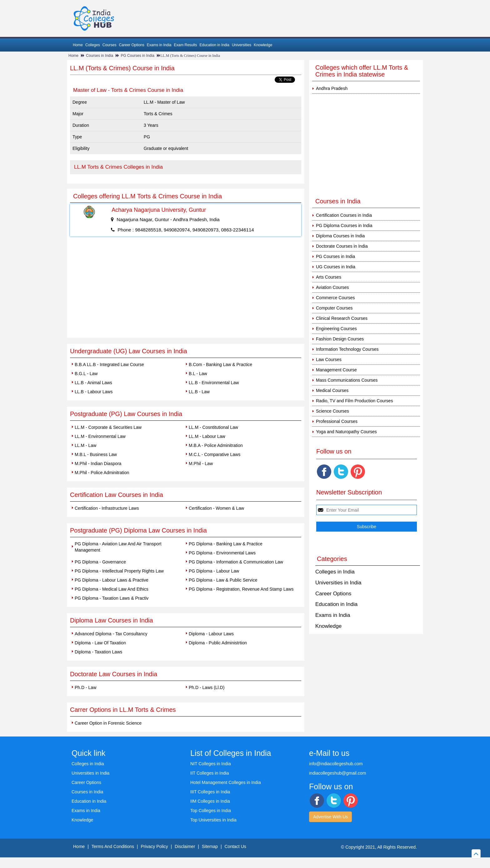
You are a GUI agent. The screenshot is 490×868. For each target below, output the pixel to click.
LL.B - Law (199, 392)
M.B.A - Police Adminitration (216, 445)
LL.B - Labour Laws (94, 392)
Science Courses (332, 411)
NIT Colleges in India (211, 764)
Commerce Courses (335, 298)
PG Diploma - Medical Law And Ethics (112, 589)
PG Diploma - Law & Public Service (223, 580)
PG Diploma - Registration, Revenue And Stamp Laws (241, 589)
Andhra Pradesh (332, 88)
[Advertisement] (186, 291)
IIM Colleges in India (210, 801)
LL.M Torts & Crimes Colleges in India (118, 167)
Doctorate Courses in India (342, 246)
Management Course (336, 370)
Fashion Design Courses (340, 339)
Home (78, 45)
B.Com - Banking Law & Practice (220, 365)
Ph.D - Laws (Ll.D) (207, 687)
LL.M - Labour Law (207, 436)
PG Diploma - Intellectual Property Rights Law (119, 571)
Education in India (215, 45)
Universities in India (338, 583)
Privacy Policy (154, 846)
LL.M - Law (85, 445)
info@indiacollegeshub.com (336, 764)
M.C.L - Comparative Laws (215, 454)
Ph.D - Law (85, 687)
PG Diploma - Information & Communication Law (236, 562)
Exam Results (185, 45)
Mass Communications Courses (347, 380)
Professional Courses (337, 421)
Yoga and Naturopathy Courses (346, 432)
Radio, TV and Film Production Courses (354, 401)
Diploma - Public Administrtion (218, 643)
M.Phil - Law (201, 464)
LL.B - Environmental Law (214, 383)
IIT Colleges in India (210, 773)
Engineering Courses (336, 329)
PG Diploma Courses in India (344, 226)
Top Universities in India (213, 820)
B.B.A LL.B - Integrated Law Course (109, 365)
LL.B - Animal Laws (93, 383)
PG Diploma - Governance (100, 562)
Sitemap (210, 846)
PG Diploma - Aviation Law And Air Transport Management (118, 547)
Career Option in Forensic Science (108, 723)
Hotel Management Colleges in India (226, 782)
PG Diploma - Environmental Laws (222, 553)
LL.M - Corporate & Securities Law (108, 427)
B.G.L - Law (86, 374)
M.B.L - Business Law (96, 454)
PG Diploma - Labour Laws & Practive (112, 580)
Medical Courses (332, 390)
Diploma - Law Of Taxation (100, 643)
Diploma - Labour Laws (211, 634)
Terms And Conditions (113, 846)
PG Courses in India (137, 56)
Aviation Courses (332, 287)
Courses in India (100, 56)
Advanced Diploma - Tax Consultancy (111, 634)
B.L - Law (198, 374)
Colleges (93, 45)
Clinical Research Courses (342, 318)
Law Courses (329, 360)
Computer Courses (334, 308)
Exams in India (159, 45)
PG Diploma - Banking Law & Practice (226, 544)
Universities (242, 45)
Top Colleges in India (211, 811)
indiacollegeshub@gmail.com (337, 773)
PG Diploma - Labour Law (214, 571)
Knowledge (263, 45)
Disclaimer (185, 846)
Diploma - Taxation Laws (98, 652)
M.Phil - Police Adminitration (102, 473)
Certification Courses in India (344, 215)
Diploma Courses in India (340, 236)
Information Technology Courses (347, 349)
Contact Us (235, 846)
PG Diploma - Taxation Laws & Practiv (112, 598)
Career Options (131, 45)
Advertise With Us (330, 817)
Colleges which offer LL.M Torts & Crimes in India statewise (362, 71)
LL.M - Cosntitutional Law (213, 427)
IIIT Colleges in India (210, 792)
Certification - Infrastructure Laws (107, 508)
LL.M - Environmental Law (100, 436)
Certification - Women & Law (216, 508)
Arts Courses (329, 277)
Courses (110, 45)
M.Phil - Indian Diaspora (98, 464)
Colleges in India (335, 572)
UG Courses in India (336, 267)
